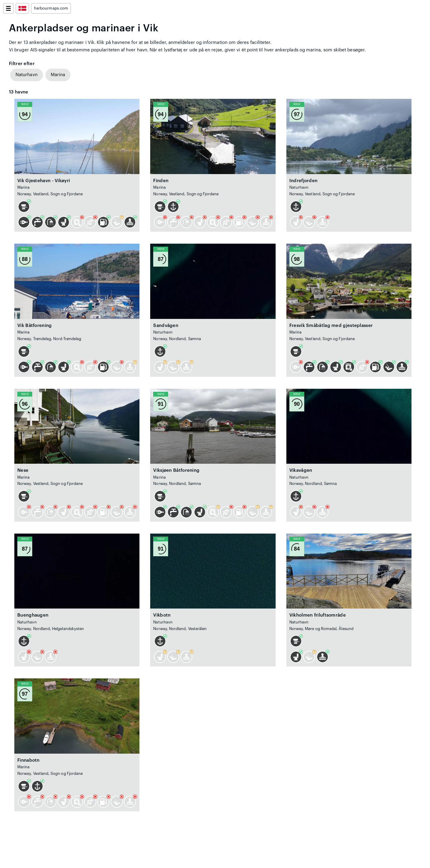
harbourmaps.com (51, 8)
